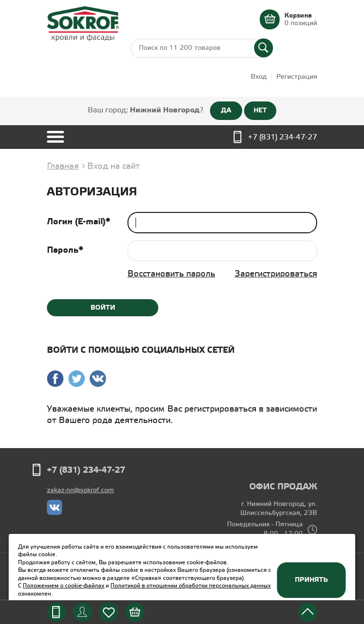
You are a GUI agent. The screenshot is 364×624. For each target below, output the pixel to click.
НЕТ (260, 110)
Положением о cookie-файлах (64, 586)
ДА (226, 110)
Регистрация (297, 77)
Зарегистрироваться (276, 274)
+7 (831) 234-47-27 (282, 137)
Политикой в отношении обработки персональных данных (191, 586)
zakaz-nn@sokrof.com (80, 491)
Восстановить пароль (171, 274)
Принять (311, 580)
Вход (259, 77)
